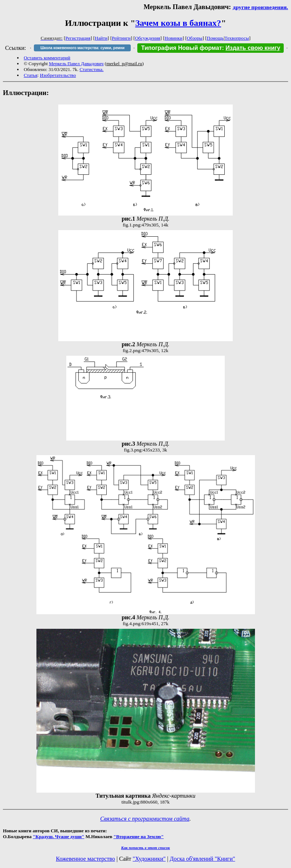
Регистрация (78, 38)
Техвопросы (237, 38)
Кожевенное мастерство (86, 859)
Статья (30, 75)
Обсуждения (148, 38)
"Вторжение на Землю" (138, 837)
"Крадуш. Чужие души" (59, 837)
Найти (101, 38)
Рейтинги (121, 38)
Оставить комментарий (47, 58)
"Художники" (149, 859)
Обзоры (195, 38)
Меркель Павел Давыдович (76, 64)
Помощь (215, 38)
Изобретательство (58, 75)
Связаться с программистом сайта (145, 819)
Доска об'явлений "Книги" (202, 859)
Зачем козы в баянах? (178, 23)
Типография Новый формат (181, 48)
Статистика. (91, 69)
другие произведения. (260, 7)
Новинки (174, 38)
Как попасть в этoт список (146, 848)
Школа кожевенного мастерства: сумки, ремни (82, 48)
